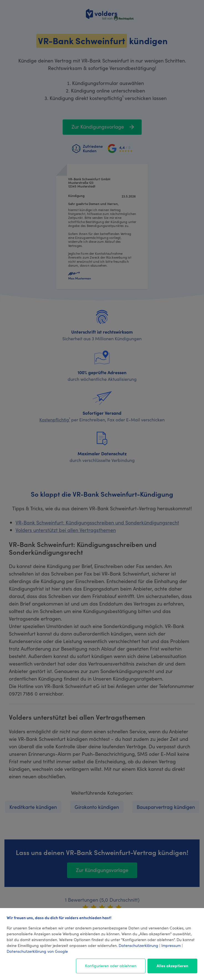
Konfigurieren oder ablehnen (111, 966)
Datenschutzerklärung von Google (37, 951)
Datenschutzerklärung (138, 945)
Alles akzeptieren (172, 966)
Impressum (171, 945)
